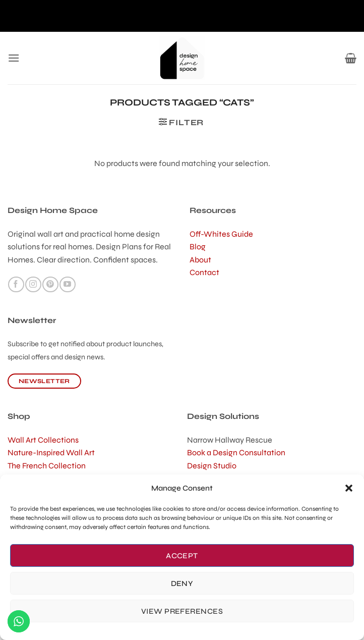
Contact (204, 272)
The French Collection (47, 466)
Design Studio (212, 466)
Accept (182, 556)
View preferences (182, 611)
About (200, 260)
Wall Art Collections (43, 440)
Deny (182, 583)
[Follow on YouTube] (67, 284)
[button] (349, 488)
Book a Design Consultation (236, 452)
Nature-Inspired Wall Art (51, 452)
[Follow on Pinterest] (50, 284)
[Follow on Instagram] (33, 284)
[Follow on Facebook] (16, 284)
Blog (198, 247)
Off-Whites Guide (221, 234)
